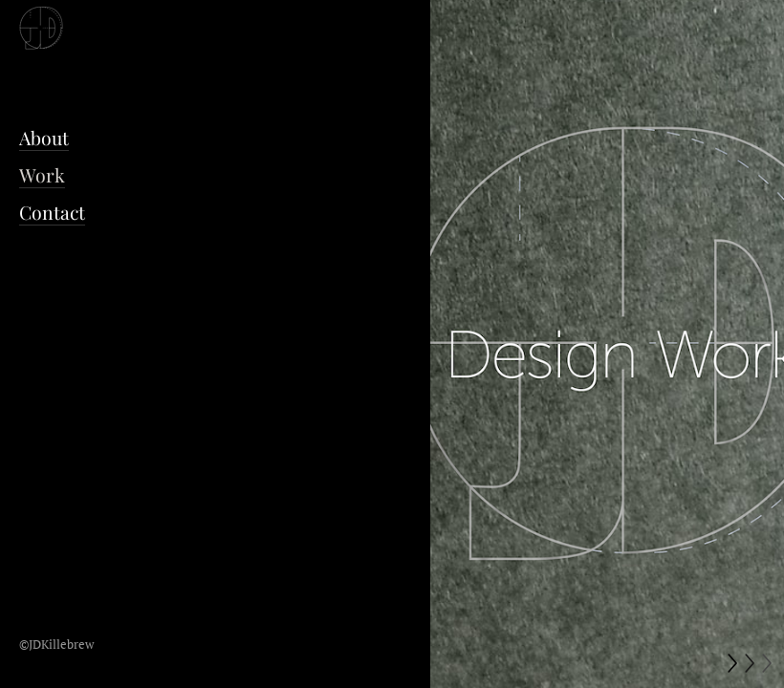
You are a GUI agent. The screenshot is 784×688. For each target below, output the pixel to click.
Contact (52, 212)
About (44, 138)
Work (42, 175)
